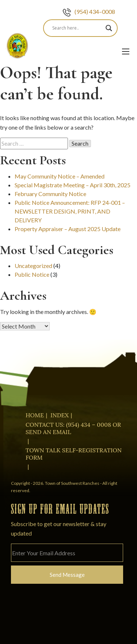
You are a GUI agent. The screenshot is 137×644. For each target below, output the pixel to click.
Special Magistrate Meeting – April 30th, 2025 (73, 185)
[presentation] (66, 618)
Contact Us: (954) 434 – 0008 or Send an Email (73, 428)
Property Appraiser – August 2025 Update (68, 229)
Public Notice (32, 274)
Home (35, 415)
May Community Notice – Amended (60, 176)
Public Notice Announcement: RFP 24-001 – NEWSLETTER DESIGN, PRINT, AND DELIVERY (70, 211)
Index (60, 415)
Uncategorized (33, 266)
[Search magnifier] (109, 28)
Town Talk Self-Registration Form (74, 454)
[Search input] (77, 28)
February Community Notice (50, 194)
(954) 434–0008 (89, 11)
